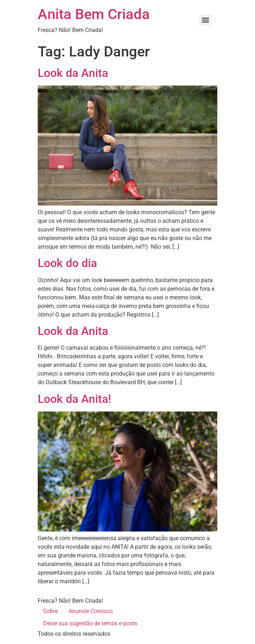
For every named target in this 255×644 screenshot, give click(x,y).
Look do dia (67, 263)
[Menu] (205, 20)
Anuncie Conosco (91, 611)
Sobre (50, 611)
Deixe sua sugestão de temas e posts (90, 623)
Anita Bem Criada (94, 14)
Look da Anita (73, 73)
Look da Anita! (74, 399)
